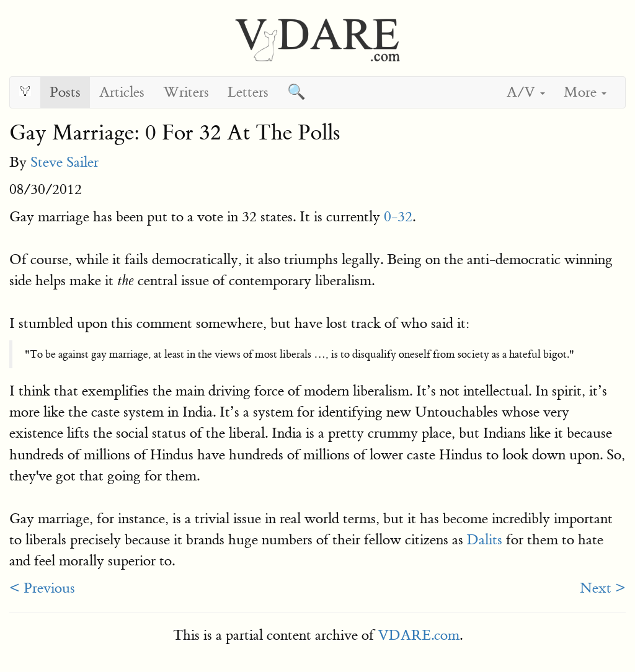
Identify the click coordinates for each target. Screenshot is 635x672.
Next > (603, 588)
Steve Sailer (64, 162)
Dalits (485, 540)
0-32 (398, 217)
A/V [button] (526, 92)
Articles (122, 92)
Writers (186, 92)
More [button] (585, 92)
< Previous (42, 588)
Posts (65, 92)
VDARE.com (419, 635)
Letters (248, 92)
